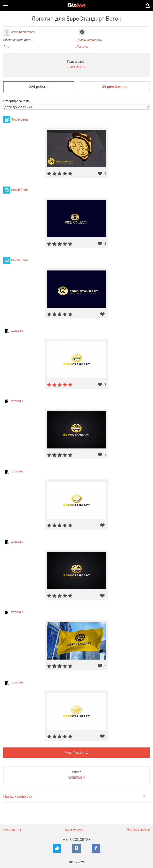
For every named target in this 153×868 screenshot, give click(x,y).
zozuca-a (17, 331)
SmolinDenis (20, 119)
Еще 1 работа (76, 753)
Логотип (82, 46)
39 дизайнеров (114, 87)
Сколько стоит (74, 830)
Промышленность (89, 40)
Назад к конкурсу (18, 796)
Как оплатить (12, 830)
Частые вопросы (138, 830)
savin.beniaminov (23, 32)
